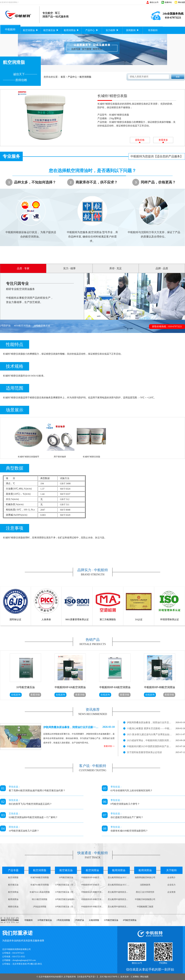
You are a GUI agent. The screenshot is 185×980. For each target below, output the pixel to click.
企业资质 (171, 892)
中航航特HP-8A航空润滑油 (92, 877)
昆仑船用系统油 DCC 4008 (119, 877)
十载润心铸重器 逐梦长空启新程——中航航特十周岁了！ (149, 728)
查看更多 (163, 141)
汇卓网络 (135, 977)
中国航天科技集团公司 (145, 899)
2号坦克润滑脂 (63, 920)
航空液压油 (13, 885)
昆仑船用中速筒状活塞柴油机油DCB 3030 (119, 907)
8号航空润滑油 (130, 920)
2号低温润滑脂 (40, 907)
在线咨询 (16, 695)
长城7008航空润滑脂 (40, 877)
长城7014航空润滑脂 (40, 885)
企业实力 (171, 885)
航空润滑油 (13, 892)
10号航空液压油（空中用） (66, 907)
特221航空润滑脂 (40, 899)
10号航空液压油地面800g (66, 899)
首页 (63, 77)
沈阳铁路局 (145, 885)
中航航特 (29, 920)
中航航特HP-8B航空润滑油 (92, 892)
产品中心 (72, 77)
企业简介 (171, 877)
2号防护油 (5, 326)
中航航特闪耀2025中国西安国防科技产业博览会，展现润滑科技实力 (149, 746)
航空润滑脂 (85, 77)
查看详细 (35, 695)
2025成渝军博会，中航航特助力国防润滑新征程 (149, 740)
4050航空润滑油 (22, 326)
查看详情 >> (109, 746)
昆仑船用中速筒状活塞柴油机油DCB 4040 (119, 892)
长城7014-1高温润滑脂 (40, 892)
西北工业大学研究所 (145, 892)
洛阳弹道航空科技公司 (145, 877)
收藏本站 (168, 2)
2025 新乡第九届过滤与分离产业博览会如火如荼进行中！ (149, 734)
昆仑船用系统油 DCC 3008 (119, 885)
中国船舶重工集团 (145, 907)
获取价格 (140, 141)
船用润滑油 (13, 899)
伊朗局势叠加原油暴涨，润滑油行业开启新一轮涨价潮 (149, 722)
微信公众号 (154, 2)
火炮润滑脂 (94, 920)
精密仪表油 (13, 907)
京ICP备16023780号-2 (109, 977)
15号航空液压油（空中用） (66, 885)
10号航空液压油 (42, 326)
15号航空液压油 (111, 920)
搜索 (178, 77)
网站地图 (182, 2)
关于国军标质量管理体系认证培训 (144, 752)
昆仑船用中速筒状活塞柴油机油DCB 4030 (119, 899)
